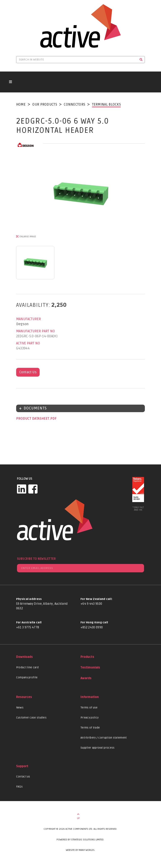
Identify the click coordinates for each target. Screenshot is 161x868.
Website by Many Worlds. (80, 850)
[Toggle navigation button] (10, 82)
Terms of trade (90, 728)
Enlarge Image (28, 237)
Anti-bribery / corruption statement (104, 738)
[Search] (141, 60)
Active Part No (28, 343)
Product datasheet (33, 419)
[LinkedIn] (22, 489)
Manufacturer (29, 319)
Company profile (27, 678)
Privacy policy (90, 718)
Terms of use (89, 708)
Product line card (27, 667)
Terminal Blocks (106, 105)
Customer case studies (31, 718)
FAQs (19, 787)
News (20, 708)
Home (21, 105)
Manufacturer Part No (36, 331)
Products (87, 657)
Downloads (24, 657)
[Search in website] (77, 60)
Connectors (74, 105)
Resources (24, 697)
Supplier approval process (98, 748)
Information (90, 697)
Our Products (45, 105)
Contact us (23, 777)
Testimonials (90, 668)
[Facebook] (33, 489)
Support (22, 766)
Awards (86, 678)
